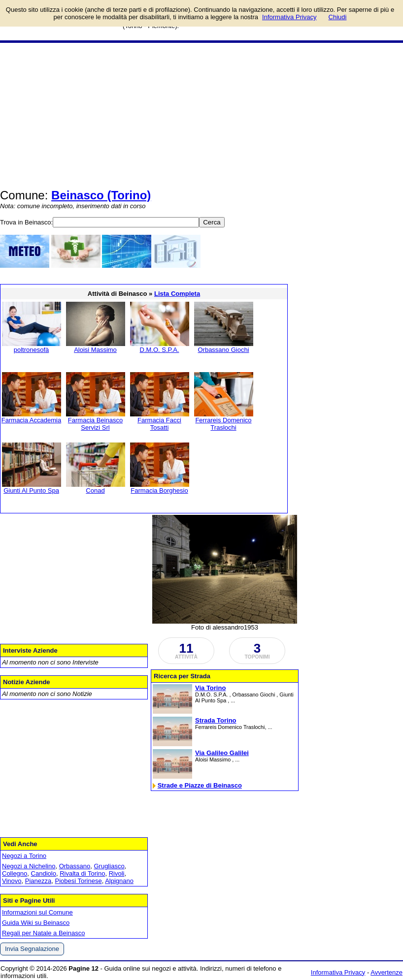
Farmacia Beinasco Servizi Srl (95, 424)
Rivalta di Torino (82, 873)
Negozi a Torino (24, 856)
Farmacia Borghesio (159, 490)
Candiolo (44, 873)
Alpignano (119, 881)
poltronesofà (32, 350)
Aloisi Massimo (95, 350)
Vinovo (12, 881)
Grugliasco (109, 866)
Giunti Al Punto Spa (31, 490)
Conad (95, 490)
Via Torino (210, 688)
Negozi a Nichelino (29, 866)
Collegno (15, 873)
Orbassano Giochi (223, 350)
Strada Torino (216, 720)
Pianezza (38, 881)
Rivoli (117, 873)
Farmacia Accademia (31, 420)
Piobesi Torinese (78, 881)
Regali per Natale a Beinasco (43, 933)
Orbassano (75, 866)
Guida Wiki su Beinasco (36, 923)
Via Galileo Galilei (222, 753)
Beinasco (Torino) (101, 195)
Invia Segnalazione (32, 949)
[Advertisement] (201, 117)
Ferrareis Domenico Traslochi (223, 424)
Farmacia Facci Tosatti (159, 424)
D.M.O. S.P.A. (160, 350)
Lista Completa (177, 294)
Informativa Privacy (338, 972)
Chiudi (338, 17)
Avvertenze (386, 972)
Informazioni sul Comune (37, 912)
